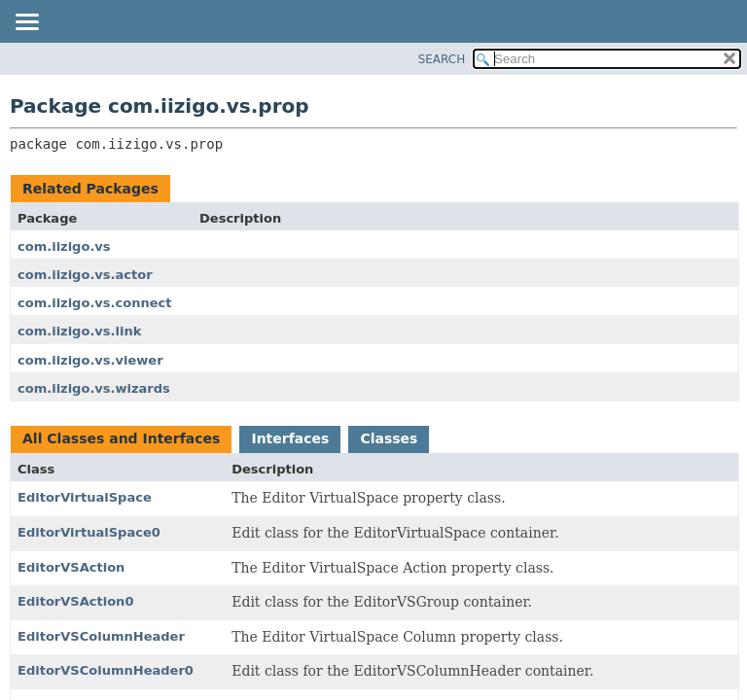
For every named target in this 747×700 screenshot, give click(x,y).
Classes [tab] (389, 438)
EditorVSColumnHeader (101, 636)
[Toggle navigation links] (26, 23)
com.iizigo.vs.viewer (90, 360)
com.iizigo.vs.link (79, 331)
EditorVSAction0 (75, 601)
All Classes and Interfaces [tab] (121, 438)
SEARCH (442, 59)
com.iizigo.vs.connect (94, 303)
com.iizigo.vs (64, 246)
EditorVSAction (71, 567)
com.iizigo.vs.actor (85, 275)
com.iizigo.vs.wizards (94, 388)
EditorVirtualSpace (85, 497)
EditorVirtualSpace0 (89, 532)
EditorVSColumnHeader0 (106, 670)
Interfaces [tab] (290, 438)
